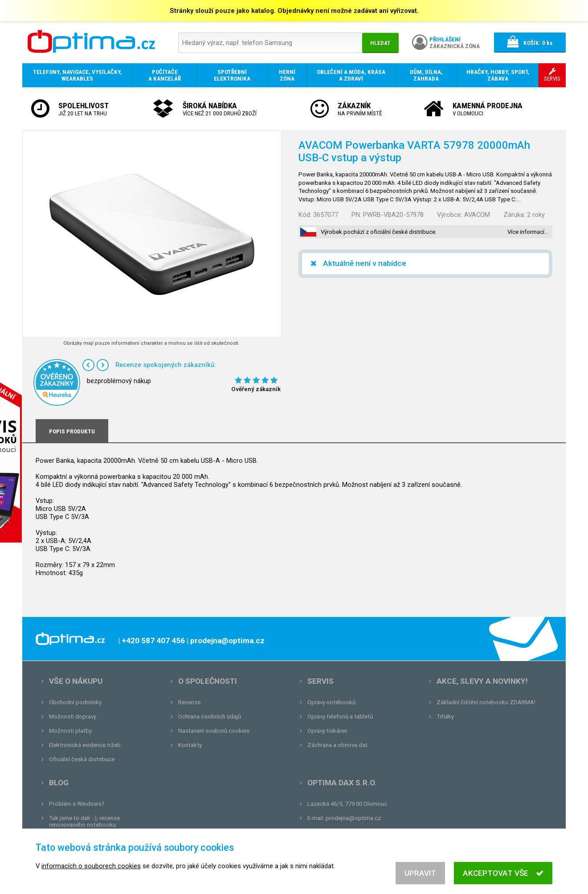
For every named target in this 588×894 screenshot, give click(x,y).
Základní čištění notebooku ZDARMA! (486, 702)
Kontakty (190, 745)
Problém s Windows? (77, 804)
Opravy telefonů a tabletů (340, 716)
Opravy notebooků (331, 702)
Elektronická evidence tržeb (85, 745)
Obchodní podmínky (75, 702)
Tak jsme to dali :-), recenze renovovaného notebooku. (84, 821)
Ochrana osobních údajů (210, 716)
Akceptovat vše (503, 881)
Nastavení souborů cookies (214, 731)
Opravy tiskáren (327, 731)
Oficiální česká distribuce (82, 759)
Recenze (189, 702)
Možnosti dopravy (73, 716)
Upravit (420, 881)
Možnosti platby (70, 731)
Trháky (445, 716)
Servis (321, 681)
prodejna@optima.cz (353, 818)
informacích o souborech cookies (91, 874)
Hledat (380, 43)
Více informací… (528, 232)
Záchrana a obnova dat (337, 745)
